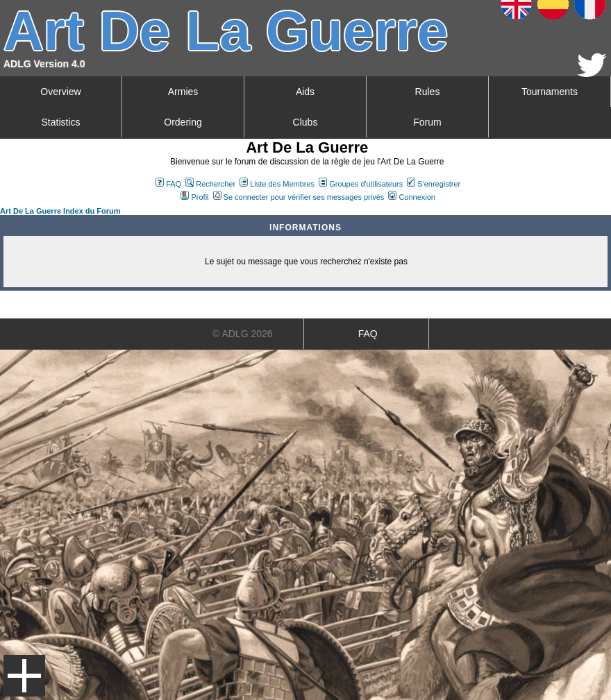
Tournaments (550, 92)
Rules (428, 92)
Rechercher (210, 184)
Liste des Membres (277, 184)
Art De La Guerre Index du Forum (60, 211)
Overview (60, 92)
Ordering (183, 122)
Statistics (60, 122)
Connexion (412, 197)
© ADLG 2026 (243, 334)
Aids (305, 92)
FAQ (168, 184)
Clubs (305, 122)
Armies (183, 92)
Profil (194, 197)
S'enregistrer (434, 184)
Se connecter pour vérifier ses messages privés (299, 197)
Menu (24, 676)
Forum (427, 122)
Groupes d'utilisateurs (361, 184)
